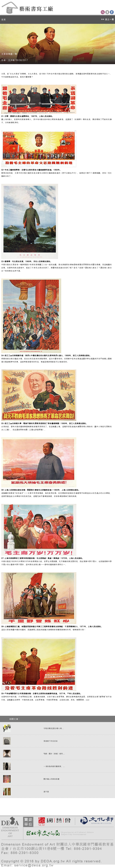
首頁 (4, 19)
